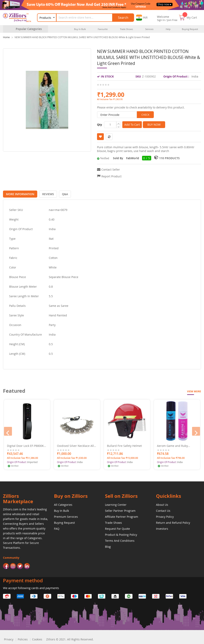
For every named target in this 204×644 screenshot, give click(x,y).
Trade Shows (113, 522)
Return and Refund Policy (173, 522)
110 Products (169, 158)
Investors (162, 528)
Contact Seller (111, 169)
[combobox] (87, 18)
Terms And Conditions (120, 540)
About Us (162, 504)
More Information (19, 193)
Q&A (61, 193)
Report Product (111, 176)
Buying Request (64, 522)
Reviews (46, 193)
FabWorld (133, 158)
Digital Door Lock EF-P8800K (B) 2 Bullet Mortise (25, 445)
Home (6, 37)
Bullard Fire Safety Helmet (124, 445)
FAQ (57, 528)
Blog (108, 546)
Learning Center (116, 504)
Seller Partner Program (120, 510)
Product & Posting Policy (121, 534)
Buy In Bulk (61, 510)
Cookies (37, 639)
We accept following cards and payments (31, 587)
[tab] (19, 193)
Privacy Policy (165, 516)
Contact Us (163, 510)
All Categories (63, 504)
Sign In (161, 20)
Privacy (9, 639)
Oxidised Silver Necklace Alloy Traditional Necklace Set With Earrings (77, 445)
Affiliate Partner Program (122, 516)
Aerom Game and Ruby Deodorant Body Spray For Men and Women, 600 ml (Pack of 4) (174, 445)
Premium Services (66, 516)
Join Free (172, 20)
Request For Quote (117, 528)
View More (194, 391)
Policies (23, 639)
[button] (142, 18)
